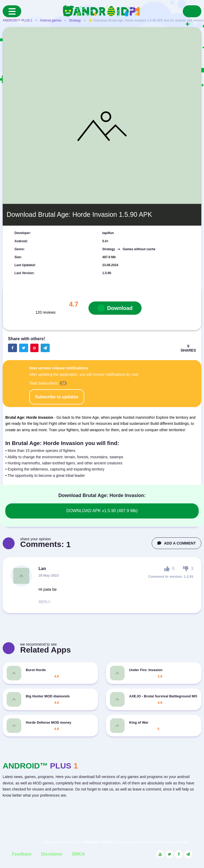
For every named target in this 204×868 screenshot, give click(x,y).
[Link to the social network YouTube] (160, 854)
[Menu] (12, 11)
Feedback (22, 854)
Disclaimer (52, 854)
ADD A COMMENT (177, 543)
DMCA (79, 854)
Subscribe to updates (57, 397)
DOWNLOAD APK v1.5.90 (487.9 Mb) (102, 511)
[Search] (192, 11)
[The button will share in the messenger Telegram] (45, 348)
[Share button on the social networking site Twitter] (24, 348)
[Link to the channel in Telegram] (188, 854)
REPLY (44, 602)
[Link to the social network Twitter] (169, 854)
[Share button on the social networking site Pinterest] (34, 348)
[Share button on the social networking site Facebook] (12, 348)
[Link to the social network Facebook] (179, 854)
